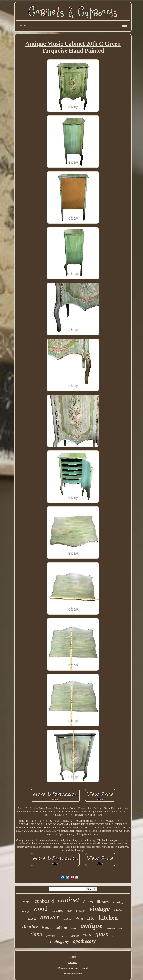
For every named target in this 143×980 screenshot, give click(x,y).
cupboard (44, 901)
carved (63, 936)
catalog (118, 902)
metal (27, 902)
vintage (100, 909)
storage (26, 911)
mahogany (60, 941)
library (103, 902)
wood (40, 909)
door (121, 928)
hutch (32, 919)
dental (75, 936)
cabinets (61, 928)
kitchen (108, 918)
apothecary (84, 941)
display (30, 927)
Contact (73, 962)
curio (119, 910)
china (36, 934)
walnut (67, 919)
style (70, 911)
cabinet (69, 900)
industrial (111, 929)
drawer (50, 917)
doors (88, 902)
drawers (81, 911)
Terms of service (73, 973)
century (51, 936)
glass (102, 934)
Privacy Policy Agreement (73, 968)
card (87, 935)
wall (114, 936)
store (74, 928)
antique (91, 926)
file (91, 918)
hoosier (57, 910)
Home (73, 957)
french (47, 927)
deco (79, 919)
